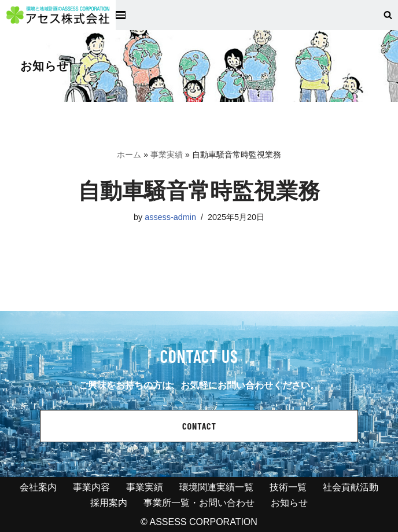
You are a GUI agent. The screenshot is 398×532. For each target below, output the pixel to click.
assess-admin (170, 217)
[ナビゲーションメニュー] (121, 15)
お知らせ (289, 503)
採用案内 (109, 503)
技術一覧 (288, 487)
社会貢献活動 (351, 487)
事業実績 (167, 155)
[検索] (388, 15)
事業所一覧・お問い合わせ (199, 503)
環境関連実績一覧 (216, 487)
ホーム (129, 155)
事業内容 (91, 487)
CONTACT (199, 426)
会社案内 (38, 487)
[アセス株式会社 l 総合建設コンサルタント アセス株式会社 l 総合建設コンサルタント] (58, 15)
